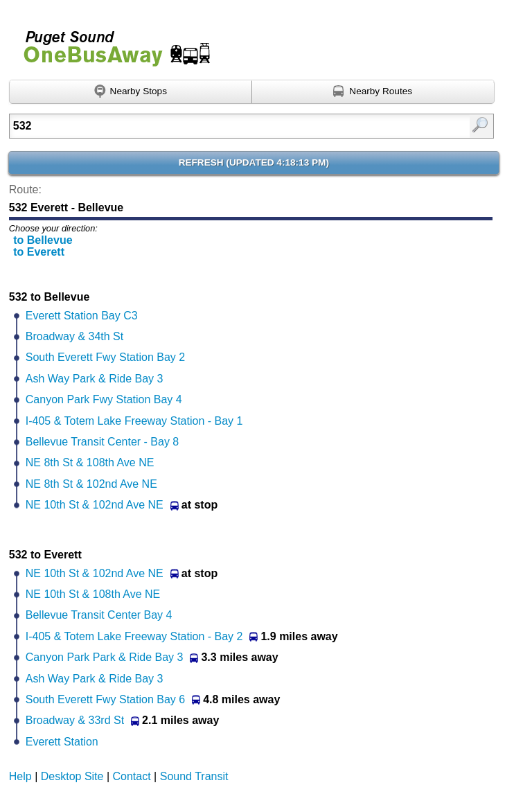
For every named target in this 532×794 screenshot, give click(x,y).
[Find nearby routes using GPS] (373, 92)
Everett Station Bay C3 (82, 316)
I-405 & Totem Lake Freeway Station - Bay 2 (134, 636)
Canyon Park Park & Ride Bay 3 (105, 657)
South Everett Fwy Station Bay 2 (105, 357)
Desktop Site (72, 776)
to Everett (39, 252)
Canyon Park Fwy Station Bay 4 (104, 399)
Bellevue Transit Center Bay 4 (99, 615)
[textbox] (217, 126)
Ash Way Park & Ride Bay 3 (95, 379)
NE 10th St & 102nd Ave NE (95, 505)
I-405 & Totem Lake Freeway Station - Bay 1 (134, 421)
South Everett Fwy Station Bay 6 (105, 699)
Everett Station (62, 742)
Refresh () (254, 162)
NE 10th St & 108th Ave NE (93, 594)
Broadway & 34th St (74, 336)
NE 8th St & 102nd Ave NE (91, 484)
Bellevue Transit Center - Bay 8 (102, 442)
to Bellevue (43, 240)
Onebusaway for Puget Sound (111, 43)
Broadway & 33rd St (75, 720)
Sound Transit (194, 776)
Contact (132, 776)
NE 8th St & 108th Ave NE (90, 462)
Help (20, 776)
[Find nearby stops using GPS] (131, 92)
